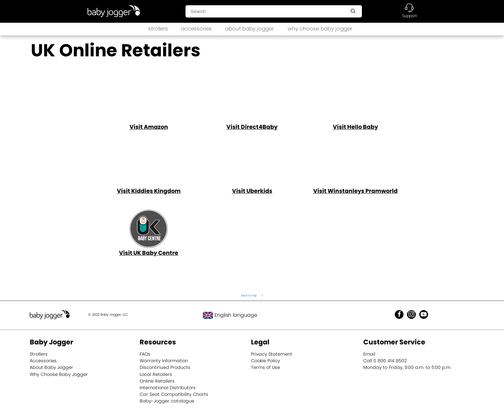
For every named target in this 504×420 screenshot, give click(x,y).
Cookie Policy (265, 361)
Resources (158, 342)
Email (369, 354)
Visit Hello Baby (355, 127)
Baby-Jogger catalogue (167, 401)
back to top (249, 296)
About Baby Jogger (51, 367)
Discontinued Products (165, 367)
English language (230, 315)
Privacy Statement (272, 354)
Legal (260, 342)
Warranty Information (164, 361)
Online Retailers (157, 381)
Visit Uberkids (252, 191)
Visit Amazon (149, 127)
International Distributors (168, 388)
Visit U (149, 253)
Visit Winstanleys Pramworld (355, 191)
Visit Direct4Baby (252, 127)
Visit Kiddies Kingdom (149, 191)
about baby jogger (249, 29)
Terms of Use (265, 367)
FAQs (145, 354)
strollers (158, 29)
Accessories (43, 361)
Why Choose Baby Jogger (59, 374)
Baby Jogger (51, 342)
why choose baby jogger (320, 29)
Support (409, 16)
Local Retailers (156, 374)
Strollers (39, 354)
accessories (196, 29)
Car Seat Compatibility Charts (174, 394)
